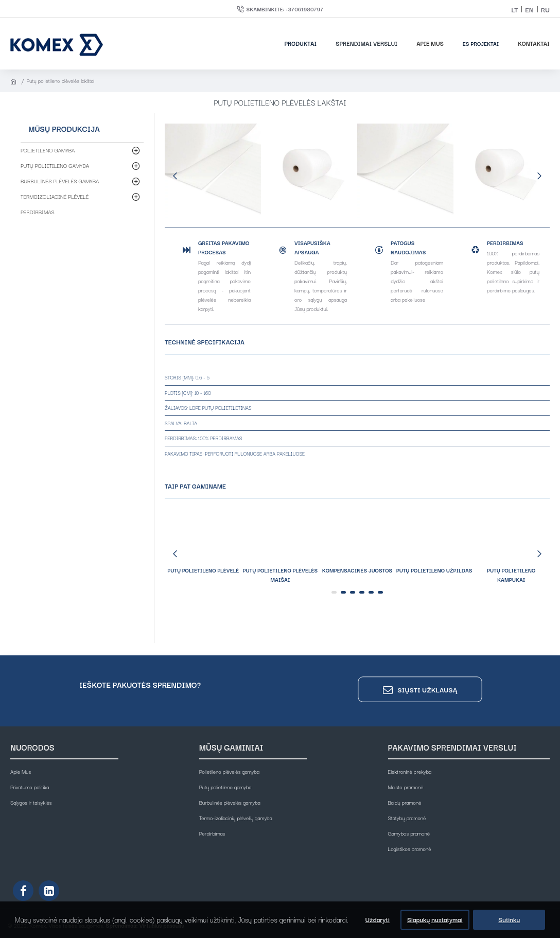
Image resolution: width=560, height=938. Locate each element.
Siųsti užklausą (427, 690)
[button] (175, 176)
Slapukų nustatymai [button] (435, 919)
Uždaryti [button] (377, 919)
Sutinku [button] (509, 919)
